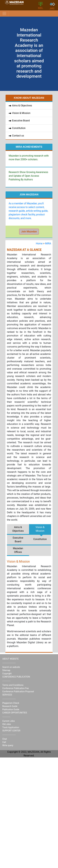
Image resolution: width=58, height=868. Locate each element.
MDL (41, 6)
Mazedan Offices (18, 550)
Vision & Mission (21, 113)
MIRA (48, 244)
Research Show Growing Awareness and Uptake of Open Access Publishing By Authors (28, 176)
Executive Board (21, 121)
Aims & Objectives (22, 106)
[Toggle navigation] (4, 14)
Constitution (18, 128)
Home (40, 244)
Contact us (18, 136)
